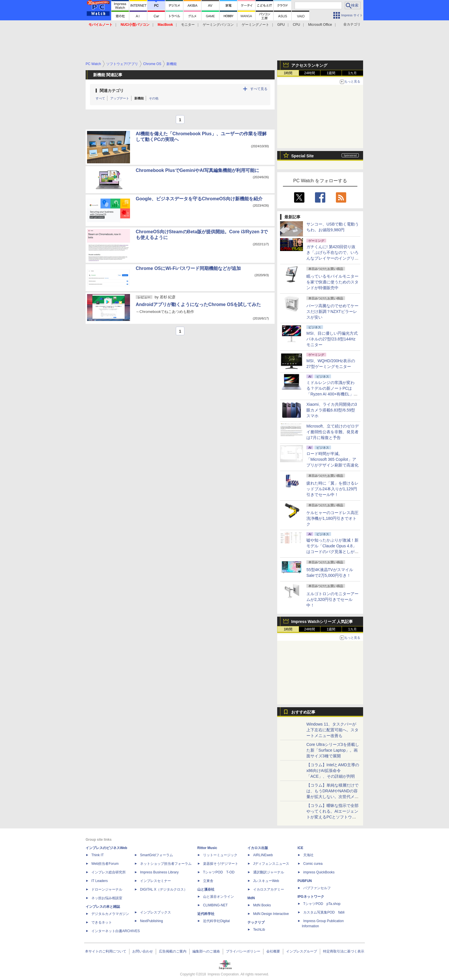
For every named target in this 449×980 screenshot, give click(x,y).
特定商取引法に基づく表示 (344, 951)
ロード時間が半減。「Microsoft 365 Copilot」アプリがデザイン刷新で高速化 (332, 459)
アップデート (120, 98)
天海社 (308, 855)
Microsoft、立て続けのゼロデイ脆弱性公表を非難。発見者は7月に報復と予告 (333, 432)
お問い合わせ (143, 951)
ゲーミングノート (255, 25)
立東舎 (208, 881)
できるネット (102, 922)
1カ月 (353, 73)
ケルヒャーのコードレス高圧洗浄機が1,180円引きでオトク (332, 518)
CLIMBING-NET (215, 905)
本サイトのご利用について (106, 951)
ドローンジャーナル (107, 889)
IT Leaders (100, 881)
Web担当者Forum (105, 864)
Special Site (303, 156)
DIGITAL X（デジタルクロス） (164, 889)
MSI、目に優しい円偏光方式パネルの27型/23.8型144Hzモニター (332, 339)
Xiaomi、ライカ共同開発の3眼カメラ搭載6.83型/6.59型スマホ (332, 410)
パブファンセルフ (317, 888)
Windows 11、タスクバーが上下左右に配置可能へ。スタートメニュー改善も (332, 730)
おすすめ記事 (303, 712)
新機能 (139, 98)
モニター (188, 25)
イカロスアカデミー (269, 889)
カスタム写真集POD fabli (324, 912)
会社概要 (273, 951)
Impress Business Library (159, 872)
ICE (300, 848)
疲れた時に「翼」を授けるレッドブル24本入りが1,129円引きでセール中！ (332, 489)
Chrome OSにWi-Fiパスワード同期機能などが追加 (188, 268)
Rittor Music (207, 848)
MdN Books (262, 905)
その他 (154, 98)
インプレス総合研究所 (109, 872)
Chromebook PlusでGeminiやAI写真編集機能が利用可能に (197, 170)
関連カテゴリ (112, 91)
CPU (297, 25)
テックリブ (256, 922)
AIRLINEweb (263, 855)
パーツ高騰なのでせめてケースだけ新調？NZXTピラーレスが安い (332, 311)
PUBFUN (305, 881)
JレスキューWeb (266, 881)
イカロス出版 (258, 848)
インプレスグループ (302, 951)
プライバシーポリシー (243, 951)
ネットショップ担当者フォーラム (166, 864)
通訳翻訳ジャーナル (269, 872)
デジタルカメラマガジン (110, 914)
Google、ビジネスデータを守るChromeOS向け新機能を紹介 (199, 199)
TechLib (259, 930)
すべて (100, 98)
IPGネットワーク (311, 897)
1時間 (288, 73)
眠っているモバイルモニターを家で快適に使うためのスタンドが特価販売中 (332, 282)
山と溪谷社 (206, 889)
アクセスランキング (309, 65)
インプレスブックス (155, 912)
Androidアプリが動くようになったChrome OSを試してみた (198, 304)
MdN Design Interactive (271, 914)
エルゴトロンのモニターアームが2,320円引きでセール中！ (332, 599)
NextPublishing (151, 921)
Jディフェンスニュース (271, 864)
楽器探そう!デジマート (221, 864)
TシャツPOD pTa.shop (322, 904)
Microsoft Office (320, 25)
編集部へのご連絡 (206, 951)
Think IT (98, 855)
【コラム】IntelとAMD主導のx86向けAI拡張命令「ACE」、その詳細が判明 (333, 771)
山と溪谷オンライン (218, 897)
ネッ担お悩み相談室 (107, 898)
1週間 (331, 73)
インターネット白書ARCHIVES (116, 931)
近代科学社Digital (216, 921)
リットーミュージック (220, 855)
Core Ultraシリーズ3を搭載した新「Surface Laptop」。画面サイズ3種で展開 (333, 750)
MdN (251, 898)
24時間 (309, 73)
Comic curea (313, 864)
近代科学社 (206, 914)
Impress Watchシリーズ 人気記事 (322, 622)
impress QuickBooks (319, 872)
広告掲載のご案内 (173, 951)
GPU (281, 25)
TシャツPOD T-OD (219, 872)
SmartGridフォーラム (156, 855)
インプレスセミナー (155, 881)
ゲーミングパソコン (218, 25)
